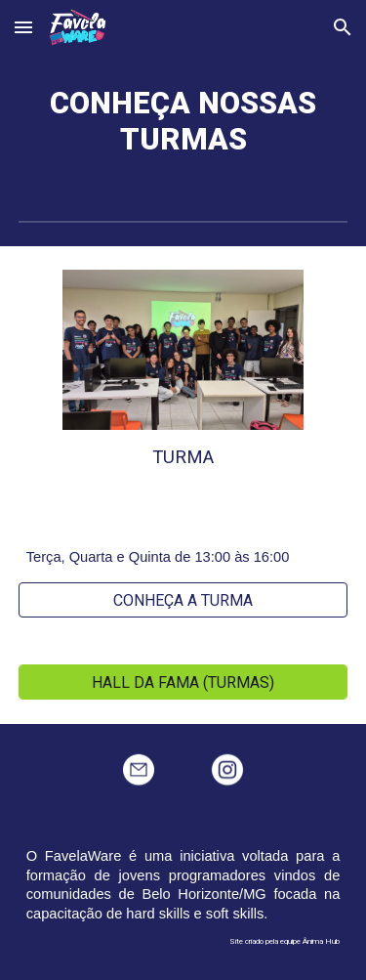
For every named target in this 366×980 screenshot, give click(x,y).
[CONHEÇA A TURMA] (183, 600)
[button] (23, 27)
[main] (183, 122)
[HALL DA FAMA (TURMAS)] (183, 682)
